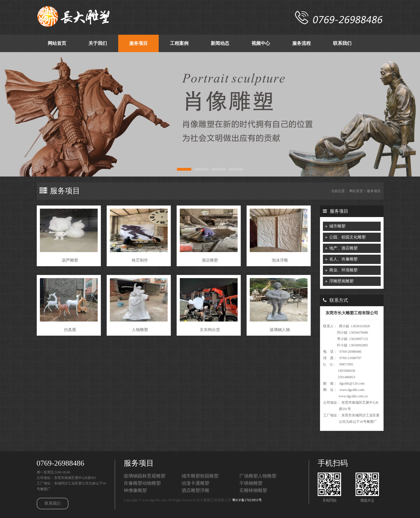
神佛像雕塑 (135, 490)
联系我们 (53, 503)
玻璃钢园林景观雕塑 (145, 476)
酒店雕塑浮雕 (195, 490)
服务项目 (374, 191)
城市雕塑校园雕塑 (200, 476)
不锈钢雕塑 (251, 483)
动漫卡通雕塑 (195, 483)
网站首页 (356, 191)
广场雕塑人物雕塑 (258, 476)
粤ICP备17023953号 (247, 500)
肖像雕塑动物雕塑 (142, 483)
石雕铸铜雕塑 (253, 490)
